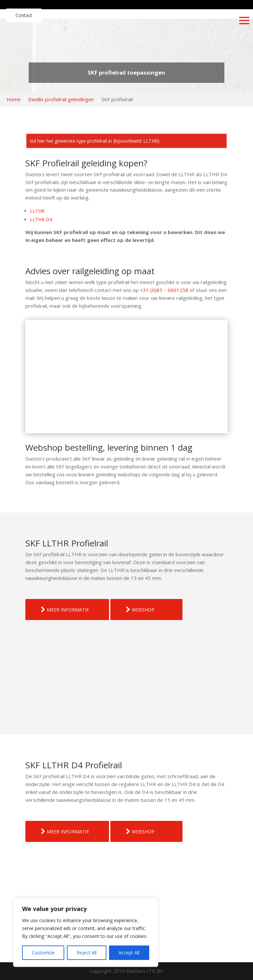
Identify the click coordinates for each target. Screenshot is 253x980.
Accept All (129, 953)
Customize (43, 953)
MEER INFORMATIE (68, 610)
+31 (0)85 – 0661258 (164, 290)
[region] (86, 932)
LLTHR (37, 211)
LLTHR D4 (41, 219)
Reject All (87, 953)
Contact (24, 15)
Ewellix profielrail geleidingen (61, 99)
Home (14, 99)
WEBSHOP (143, 610)
